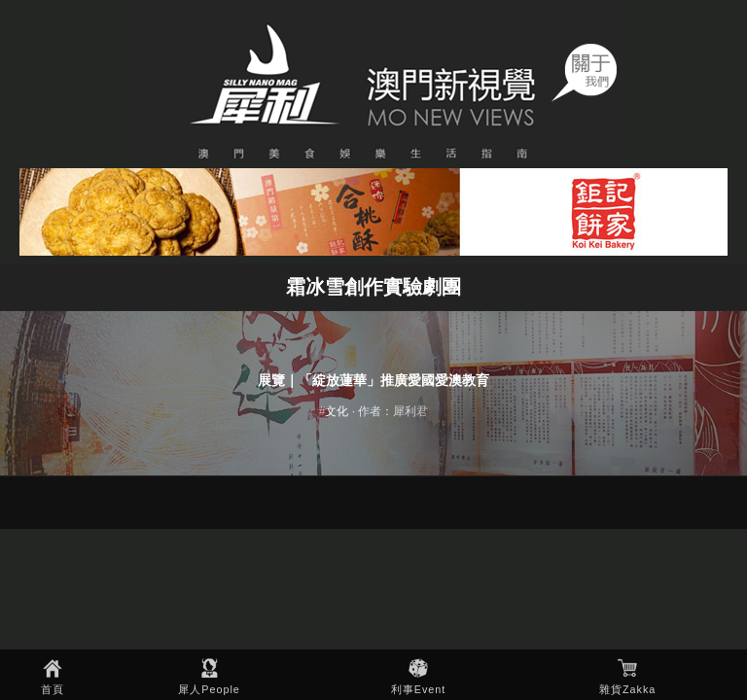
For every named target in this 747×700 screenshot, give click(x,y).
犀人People (209, 689)
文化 (337, 411)
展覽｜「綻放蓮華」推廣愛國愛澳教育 (373, 381)
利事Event (419, 689)
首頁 (53, 689)
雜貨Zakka (627, 689)
